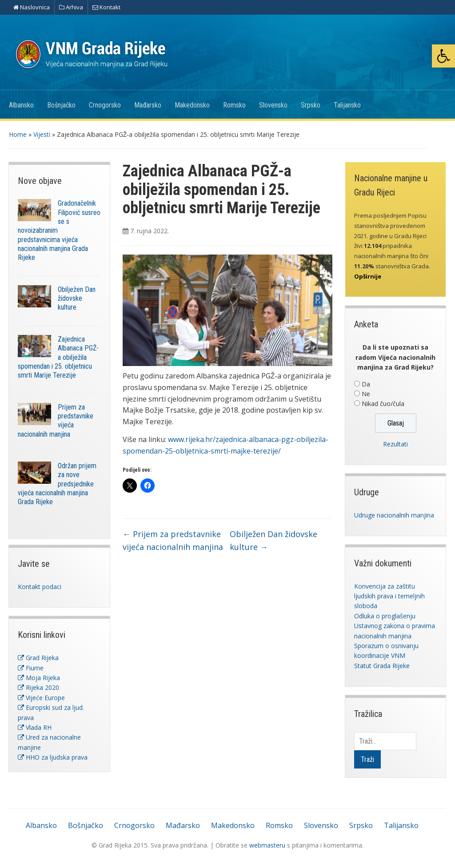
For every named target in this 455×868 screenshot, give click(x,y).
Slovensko (273, 105)
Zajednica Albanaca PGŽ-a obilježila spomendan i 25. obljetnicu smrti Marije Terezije (58, 357)
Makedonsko (192, 105)
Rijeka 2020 (38, 687)
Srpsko (311, 105)
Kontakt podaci (40, 587)
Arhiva (71, 7)
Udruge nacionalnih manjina (394, 515)
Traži (367, 759)
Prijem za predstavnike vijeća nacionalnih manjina (173, 540)
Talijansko (347, 105)
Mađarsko (148, 105)
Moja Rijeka (39, 678)
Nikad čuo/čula (383, 404)
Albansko (21, 105)
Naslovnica (32, 7)
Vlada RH (35, 727)
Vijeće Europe (41, 698)
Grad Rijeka (38, 658)
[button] (443, 56)
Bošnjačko (61, 105)
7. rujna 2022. (150, 231)
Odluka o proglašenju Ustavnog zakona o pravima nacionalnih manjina (395, 626)
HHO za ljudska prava (53, 757)
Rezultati (395, 444)
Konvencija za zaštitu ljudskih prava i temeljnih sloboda (389, 596)
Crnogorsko (105, 105)
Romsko (234, 105)
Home (18, 134)
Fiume (31, 668)
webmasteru (267, 845)
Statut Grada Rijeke (382, 666)
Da (366, 384)
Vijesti (42, 134)
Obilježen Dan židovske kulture (77, 299)
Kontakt (106, 7)
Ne (366, 394)
